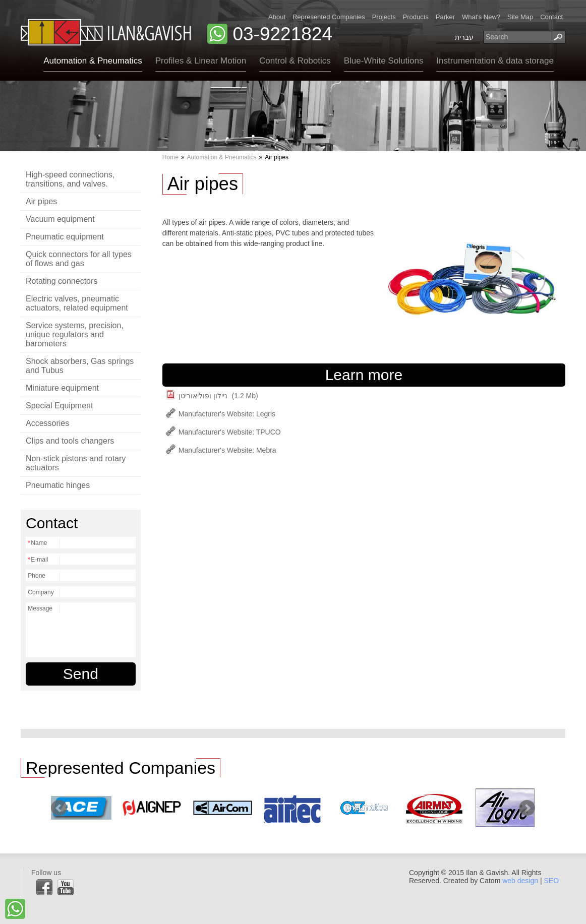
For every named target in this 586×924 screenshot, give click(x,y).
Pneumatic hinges (58, 485)
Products (416, 17)
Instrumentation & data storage (495, 61)
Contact (551, 17)
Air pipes (41, 201)
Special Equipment (59, 406)
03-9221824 (282, 34)
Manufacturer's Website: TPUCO (223, 432)
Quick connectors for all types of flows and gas (79, 259)
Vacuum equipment (60, 219)
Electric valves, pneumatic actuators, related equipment (77, 303)
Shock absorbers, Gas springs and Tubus (80, 366)
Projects (384, 17)
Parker (445, 17)
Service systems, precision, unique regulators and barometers (75, 334)
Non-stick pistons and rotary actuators (76, 463)
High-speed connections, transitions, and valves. (70, 179)
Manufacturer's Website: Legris (220, 414)
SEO (551, 881)
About (277, 17)
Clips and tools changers (70, 441)
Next (527, 808)
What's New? (481, 17)
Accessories (47, 423)
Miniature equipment (62, 388)
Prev (59, 808)
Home (170, 157)
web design (520, 881)
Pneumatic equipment (65, 237)
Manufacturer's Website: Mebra (221, 450)
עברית (464, 37)
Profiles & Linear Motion (201, 61)
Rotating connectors (62, 281)
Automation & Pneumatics (93, 61)
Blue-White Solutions (384, 61)
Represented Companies (329, 17)
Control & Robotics (295, 61)
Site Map (520, 17)
